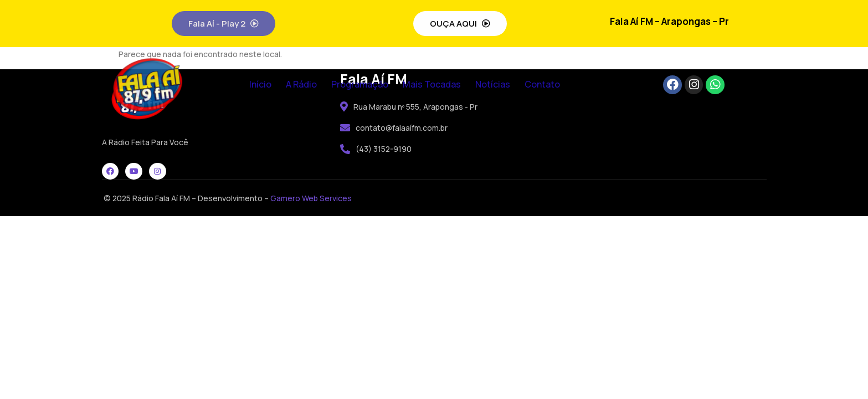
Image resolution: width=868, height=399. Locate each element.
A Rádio (301, 84)
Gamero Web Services (311, 198)
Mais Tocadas (432, 84)
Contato (542, 84)
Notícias (493, 84)
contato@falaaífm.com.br (394, 128)
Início (260, 84)
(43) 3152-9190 (376, 149)
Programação (360, 84)
